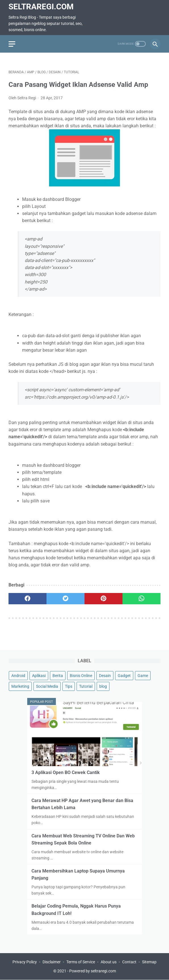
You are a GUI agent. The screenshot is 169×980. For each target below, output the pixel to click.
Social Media (47, 686)
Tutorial (86, 686)
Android (18, 676)
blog (103, 686)
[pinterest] (103, 599)
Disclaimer (52, 962)
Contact (129, 962)
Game (143, 676)
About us (109, 962)
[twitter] (66, 599)
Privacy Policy (25, 962)
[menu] (12, 44)
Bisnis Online (81, 676)
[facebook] (28, 599)
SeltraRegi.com (41, 7)
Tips (69, 686)
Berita (58, 676)
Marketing (20, 686)
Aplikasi (39, 676)
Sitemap (149, 962)
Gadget (124, 676)
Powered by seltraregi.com (93, 971)
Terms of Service (81, 962)
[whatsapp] (141, 599)
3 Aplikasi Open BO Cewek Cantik (66, 772)
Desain (105, 676)
